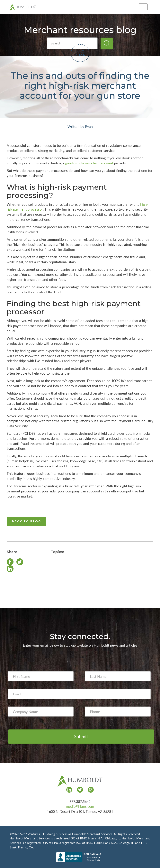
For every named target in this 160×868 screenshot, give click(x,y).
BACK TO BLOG (26, 521)
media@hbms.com (80, 806)
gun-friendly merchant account (89, 163)
